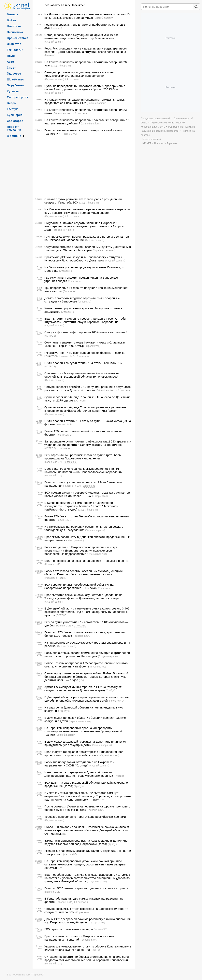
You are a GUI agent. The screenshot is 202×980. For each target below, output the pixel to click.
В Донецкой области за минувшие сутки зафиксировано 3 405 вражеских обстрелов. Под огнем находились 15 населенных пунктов (87, 612)
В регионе (14, 136)
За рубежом (15, 85)
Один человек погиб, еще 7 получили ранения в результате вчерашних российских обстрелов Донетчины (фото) (85, 409)
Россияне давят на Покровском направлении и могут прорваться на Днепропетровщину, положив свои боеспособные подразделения (81, 550)
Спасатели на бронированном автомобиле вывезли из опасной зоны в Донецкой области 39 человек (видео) (82, 375)
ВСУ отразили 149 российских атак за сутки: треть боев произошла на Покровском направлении (83, 457)
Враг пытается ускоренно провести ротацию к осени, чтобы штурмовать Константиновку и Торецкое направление (85, 320)
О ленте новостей (183, 119)
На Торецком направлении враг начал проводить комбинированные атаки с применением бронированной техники (83, 731)
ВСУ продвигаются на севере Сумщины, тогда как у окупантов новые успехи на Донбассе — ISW (87, 494)
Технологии (15, 50)
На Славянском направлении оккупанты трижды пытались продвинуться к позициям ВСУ (85, 101)
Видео (11, 103)
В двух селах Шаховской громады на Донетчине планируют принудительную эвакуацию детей (85, 743)
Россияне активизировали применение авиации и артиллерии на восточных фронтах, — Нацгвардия (87, 654)
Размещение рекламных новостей (160, 131)
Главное (13, 14)
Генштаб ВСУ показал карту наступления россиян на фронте (86, 888)
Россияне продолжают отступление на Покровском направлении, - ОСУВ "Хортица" (79, 764)
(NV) (81, 680)
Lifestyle (13, 109)
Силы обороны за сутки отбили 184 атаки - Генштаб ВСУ (83, 363)
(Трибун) (110, 690)
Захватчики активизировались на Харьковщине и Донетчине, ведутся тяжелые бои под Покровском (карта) (86, 842)
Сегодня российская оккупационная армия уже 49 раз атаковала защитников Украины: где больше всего (81, 36)
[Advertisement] (83, 166)
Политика (14, 26)
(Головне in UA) (53, 462)
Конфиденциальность (153, 127)
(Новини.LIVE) (69, 134)
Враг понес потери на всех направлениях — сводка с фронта (86, 561)
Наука (11, 56)
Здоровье (14, 73)
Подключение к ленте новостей (168, 123)
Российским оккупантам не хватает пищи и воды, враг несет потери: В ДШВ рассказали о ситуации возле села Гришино (86, 50)
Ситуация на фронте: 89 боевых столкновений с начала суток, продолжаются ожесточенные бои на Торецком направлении (87, 958)
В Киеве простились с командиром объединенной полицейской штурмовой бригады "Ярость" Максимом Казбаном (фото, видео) (81, 506)
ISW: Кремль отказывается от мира (69, 929)
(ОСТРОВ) (50, 336)
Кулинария (15, 115)
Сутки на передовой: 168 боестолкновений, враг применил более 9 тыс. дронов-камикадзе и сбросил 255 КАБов (85, 88)
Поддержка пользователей (156, 119)
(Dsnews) (57, 28)
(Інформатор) (92, 346)
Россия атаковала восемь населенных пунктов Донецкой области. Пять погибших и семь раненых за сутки (83, 573)
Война (11, 20)
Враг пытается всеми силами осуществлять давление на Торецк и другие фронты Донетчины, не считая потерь (83, 596)
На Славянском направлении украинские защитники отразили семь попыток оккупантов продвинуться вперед (87, 211)
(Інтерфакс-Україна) (64, 230)
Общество (14, 44)
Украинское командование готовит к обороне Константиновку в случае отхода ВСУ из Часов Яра (88, 948)
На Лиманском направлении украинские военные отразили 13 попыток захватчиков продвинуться (87, 16)
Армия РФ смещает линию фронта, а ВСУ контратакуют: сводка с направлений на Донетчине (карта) (83, 689)
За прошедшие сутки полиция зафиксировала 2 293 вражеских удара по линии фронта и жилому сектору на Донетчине (88, 443)
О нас (144, 123)
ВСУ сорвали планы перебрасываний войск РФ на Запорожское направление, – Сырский (79, 586)
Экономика (15, 32)
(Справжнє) (66, 271)
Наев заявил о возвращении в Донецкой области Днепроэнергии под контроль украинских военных (79, 774)
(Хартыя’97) (70, 854)
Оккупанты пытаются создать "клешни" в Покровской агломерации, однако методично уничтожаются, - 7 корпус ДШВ (84, 226)
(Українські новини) (104, 250)
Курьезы (13, 91)
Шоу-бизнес (15, 79)
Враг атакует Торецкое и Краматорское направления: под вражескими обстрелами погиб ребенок (84, 753)
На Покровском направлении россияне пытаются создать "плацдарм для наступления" (84, 528)
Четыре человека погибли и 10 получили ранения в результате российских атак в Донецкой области (87, 388)
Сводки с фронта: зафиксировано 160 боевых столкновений (86, 332)
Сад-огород (15, 121)
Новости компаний (14, 128)
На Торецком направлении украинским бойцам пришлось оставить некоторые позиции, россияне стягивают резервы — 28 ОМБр (87, 864)
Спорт (11, 67)
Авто (10, 62)
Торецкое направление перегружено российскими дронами (85, 817)
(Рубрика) (119, 776)
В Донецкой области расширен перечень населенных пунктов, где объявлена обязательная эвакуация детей (87, 699)
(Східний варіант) (104, 18)
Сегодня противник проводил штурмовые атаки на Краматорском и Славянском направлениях (79, 74)
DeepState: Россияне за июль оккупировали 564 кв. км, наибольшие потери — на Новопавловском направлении (83, 470)
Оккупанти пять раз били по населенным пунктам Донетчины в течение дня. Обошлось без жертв (88, 248)
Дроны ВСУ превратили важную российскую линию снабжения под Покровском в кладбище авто (87, 921)
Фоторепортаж (18, 97)
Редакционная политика (181, 127)
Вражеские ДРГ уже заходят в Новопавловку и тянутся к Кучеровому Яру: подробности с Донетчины (83, 259)
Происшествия (18, 38)
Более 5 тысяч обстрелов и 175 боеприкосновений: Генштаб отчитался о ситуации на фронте (86, 665)
